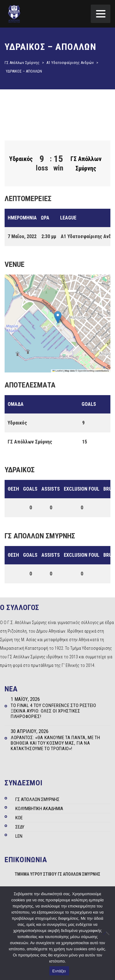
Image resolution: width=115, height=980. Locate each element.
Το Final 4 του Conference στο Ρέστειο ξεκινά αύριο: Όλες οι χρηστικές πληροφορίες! (54, 711)
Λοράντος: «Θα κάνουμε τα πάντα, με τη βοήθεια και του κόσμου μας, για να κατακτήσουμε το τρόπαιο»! (56, 743)
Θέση (13, 489)
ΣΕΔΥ (20, 827)
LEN (19, 836)
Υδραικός (21, 159)
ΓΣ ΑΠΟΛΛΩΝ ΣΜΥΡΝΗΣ (37, 799)
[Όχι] (107, 933)
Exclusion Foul (82, 489)
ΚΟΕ (19, 818)
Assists (51, 489)
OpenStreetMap (86, 371)
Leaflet (58, 371)
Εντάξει (59, 971)
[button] (58, 317)
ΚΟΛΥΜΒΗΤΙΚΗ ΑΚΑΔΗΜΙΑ (39, 809)
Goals (30, 489)
